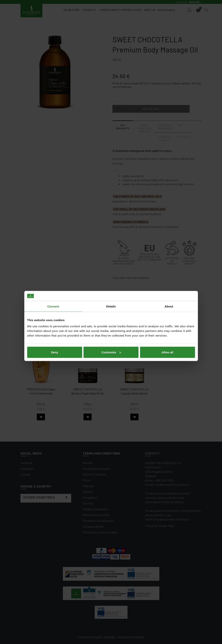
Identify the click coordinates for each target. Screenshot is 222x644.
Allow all (168, 348)
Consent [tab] (53, 302)
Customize (111, 348)
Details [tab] (111, 302)
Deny (55, 348)
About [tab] (169, 302)
